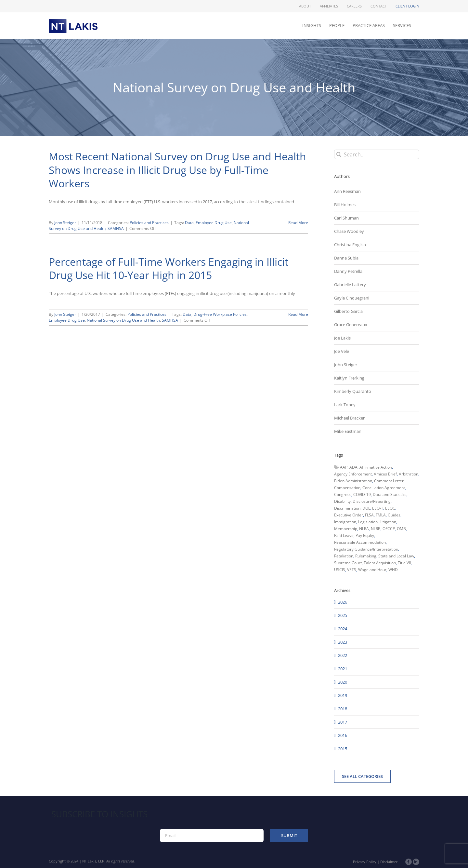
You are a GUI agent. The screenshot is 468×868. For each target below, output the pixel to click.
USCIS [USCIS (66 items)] (340, 570)
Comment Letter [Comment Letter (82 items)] (389, 481)
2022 (343, 655)
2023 (343, 642)
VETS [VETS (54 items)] (352, 570)
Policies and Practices (149, 223)
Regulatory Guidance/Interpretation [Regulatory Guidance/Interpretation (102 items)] (366, 549)
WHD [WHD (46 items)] (393, 570)
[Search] (339, 154)
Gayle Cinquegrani (352, 298)
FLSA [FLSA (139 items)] (369, 515)
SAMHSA (116, 228)
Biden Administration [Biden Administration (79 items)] (353, 481)
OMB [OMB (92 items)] (401, 529)
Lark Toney (345, 405)
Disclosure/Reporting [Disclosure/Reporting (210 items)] (372, 501)
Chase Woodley (349, 231)
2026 (343, 602)
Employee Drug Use (214, 223)
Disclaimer (389, 862)
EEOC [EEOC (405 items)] (390, 508)
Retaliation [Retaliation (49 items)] (344, 556)
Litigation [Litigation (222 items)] (388, 522)
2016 (343, 735)
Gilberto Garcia (348, 311)
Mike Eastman (348, 431)
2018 (343, 709)
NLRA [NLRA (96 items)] (364, 529)
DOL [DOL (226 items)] (366, 508)
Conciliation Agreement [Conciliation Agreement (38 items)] (384, 488)
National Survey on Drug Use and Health (123, 320)
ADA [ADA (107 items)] (353, 467)
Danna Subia (346, 258)
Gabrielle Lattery (350, 285)
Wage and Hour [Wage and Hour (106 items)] (372, 570)
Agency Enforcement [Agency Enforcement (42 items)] (353, 474)
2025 (343, 615)
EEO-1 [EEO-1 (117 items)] (378, 508)
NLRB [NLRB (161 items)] (376, 529)
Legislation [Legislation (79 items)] (368, 522)
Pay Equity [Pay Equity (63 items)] (365, 535)
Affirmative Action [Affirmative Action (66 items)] (376, 467)
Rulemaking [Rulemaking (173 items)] (366, 556)
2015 (343, 749)
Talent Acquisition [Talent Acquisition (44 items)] (380, 563)
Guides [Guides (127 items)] (394, 515)
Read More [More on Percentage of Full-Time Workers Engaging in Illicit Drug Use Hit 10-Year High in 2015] (298, 314)
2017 (343, 722)
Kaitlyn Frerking (349, 378)
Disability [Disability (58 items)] (342, 501)
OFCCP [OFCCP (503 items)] (389, 529)
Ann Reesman (347, 191)
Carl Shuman (346, 218)
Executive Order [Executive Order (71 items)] (349, 515)
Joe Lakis (342, 338)
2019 (343, 695)
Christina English (350, 245)
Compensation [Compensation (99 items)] (347, 488)
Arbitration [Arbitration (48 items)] (409, 474)
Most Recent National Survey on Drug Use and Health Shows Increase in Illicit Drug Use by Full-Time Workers (177, 170)
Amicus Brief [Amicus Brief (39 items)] (385, 474)
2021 (343, 669)
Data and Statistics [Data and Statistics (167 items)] (390, 494)
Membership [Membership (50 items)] (346, 529)
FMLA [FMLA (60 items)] (381, 515)
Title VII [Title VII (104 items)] (404, 563)
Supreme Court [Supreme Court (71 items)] (348, 563)
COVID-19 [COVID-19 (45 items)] (362, 494)
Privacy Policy (365, 862)
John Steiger (65, 223)
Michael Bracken (350, 418)
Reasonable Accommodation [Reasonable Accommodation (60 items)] (360, 542)
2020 (343, 682)
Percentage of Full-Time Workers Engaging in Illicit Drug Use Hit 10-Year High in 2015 (169, 268)
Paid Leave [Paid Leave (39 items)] (344, 535)
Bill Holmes (345, 205)
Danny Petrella (348, 271)
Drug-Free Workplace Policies (220, 314)
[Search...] (377, 154)
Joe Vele (342, 351)
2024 (343, 629)
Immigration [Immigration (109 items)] (345, 522)
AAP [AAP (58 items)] (344, 467)
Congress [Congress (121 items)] (343, 494)
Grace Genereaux (351, 325)
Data (189, 223)
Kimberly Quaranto (353, 391)
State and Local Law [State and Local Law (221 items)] (396, 556)
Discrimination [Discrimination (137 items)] (347, 508)
